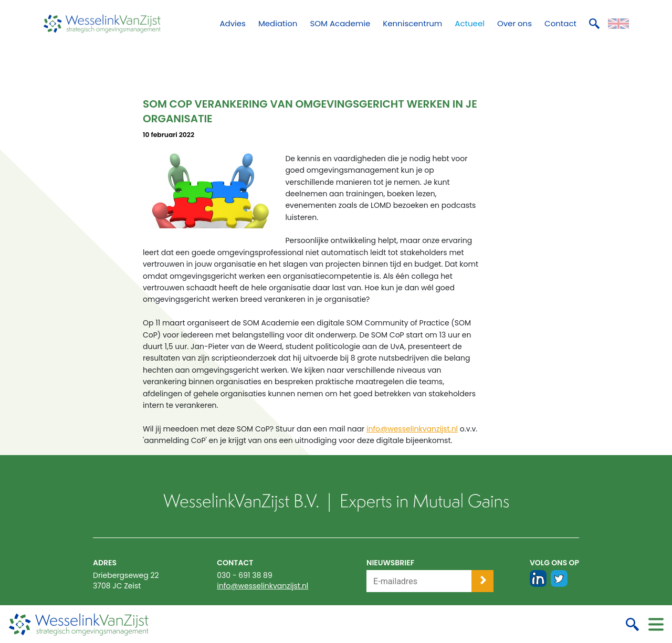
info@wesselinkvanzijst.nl (412, 429)
